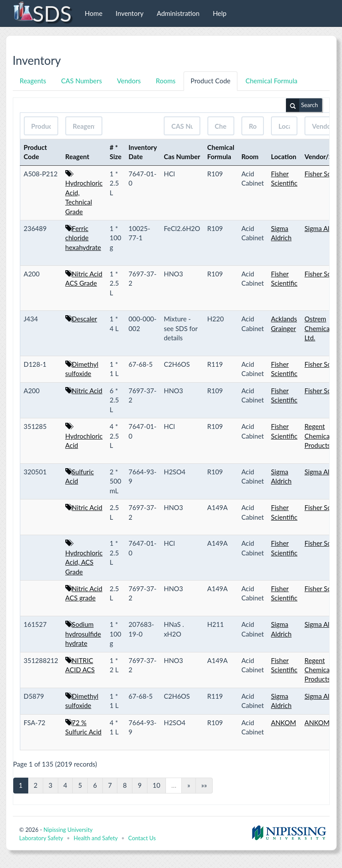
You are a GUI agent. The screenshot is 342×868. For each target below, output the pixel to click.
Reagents (33, 81)
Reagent (77, 156)
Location (284, 156)
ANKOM (284, 723)
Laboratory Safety (41, 838)
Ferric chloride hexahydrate (83, 238)
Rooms (166, 81)
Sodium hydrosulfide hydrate (83, 634)
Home (94, 13)
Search (302, 105)
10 (156, 785)
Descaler (85, 319)
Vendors (129, 81)
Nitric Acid (87, 391)
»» (204, 785)
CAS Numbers (82, 81)
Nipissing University (68, 830)
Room (250, 156)
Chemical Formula (271, 81)
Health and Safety (96, 838)
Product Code (210, 81)
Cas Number (182, 156)
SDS (42, 13)
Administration (178, 13)
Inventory (130, 13)
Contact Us (142, 838)
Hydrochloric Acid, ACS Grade (84, 562)
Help (220, 13)
